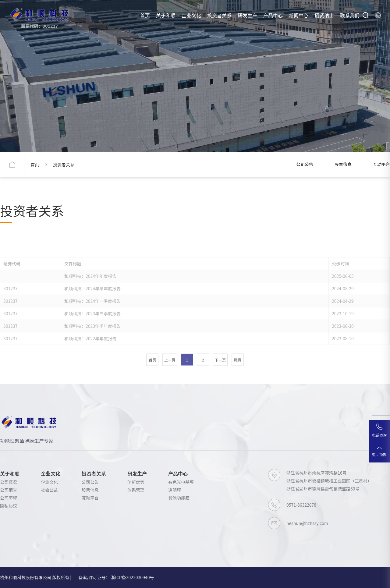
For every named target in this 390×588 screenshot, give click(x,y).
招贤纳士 (324, 15)
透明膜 (175, 490)
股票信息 (343, 164)
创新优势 (136, 482)
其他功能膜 (179, 498)
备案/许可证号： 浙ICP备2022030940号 (116, 577)
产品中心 (273, 15)
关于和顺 (166, 15)
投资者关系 (219, 15)
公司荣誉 (9, 490)
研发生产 (247, 15)
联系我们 (350, 15)
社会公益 (49, 490)
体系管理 (136, 490)
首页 (145, 15)
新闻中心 (299, 15)
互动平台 (381, 164)
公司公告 (305, 164)
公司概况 (9, 482)
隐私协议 (9, 506)
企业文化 (191, 15)
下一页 (220, 401)
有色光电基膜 (181, 482)
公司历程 (9, 498)
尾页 (238, 401)
